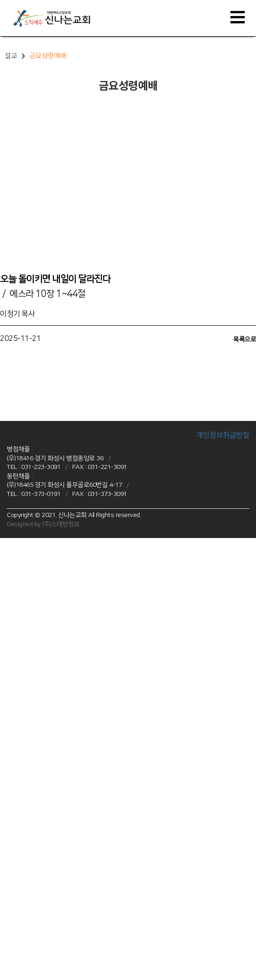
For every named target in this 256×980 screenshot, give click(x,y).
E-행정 (8, 958)
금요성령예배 (16, 789)
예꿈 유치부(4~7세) (23, 644)
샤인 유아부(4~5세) (23, 704)
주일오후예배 (16, 780)
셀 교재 (8, 908)
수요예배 (11, 806)
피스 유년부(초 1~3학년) (29, 721)
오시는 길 (11, 610)
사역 (5, 823)
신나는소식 (13, 873)
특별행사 (11, 814)
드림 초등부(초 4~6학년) (29, 729)
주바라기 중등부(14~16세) (32, 670)
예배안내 (11, 593)
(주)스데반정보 (61, 524)
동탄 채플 (11, 695)
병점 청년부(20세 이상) (27, 687)
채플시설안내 (16, 602)
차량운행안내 (16, 619)
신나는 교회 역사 (20, 576)
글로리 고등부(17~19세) (29, 746)
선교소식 (11, 856)
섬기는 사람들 (16, 585)
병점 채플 (11, 636)
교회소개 (11, 551)
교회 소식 (11, 882)
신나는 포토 (14, 916)
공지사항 (11, 890)
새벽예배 (11, 797)
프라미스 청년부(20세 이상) (32, 754)
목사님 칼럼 (14, 950)
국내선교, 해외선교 (22, 848)
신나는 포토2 (16, 925)
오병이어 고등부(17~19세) (32, 678)
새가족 (8, 933)
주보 (5, 899)
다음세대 (11, 627)
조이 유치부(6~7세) (23, 712)
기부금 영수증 (16, 967)
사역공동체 (13, 865)
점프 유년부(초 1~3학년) (29, 653)
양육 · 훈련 (14, 831)
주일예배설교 (16, 772)
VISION (8, 560)
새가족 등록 (14, 975)
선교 (5, 840)
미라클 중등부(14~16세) (29, 738)
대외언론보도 (16, 942)
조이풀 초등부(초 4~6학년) (32, 661)
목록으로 (245, 339)
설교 (5, 763)
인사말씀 (11, 568)
